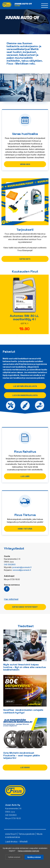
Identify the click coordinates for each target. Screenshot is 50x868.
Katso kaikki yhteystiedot (25, 607)
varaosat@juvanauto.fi (22, 570)
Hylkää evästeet (14, 857)
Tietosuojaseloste (27, 834)
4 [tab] (29, 336)
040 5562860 (10, 564)
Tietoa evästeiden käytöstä (28, 851)
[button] (45, 6)
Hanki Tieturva (25, 529)
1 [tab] (17, 336)
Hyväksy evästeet (34, 857)
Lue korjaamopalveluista (25, 395)
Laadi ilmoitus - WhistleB (16, 842)
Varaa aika (25, 164)
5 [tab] (33, 336)
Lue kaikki (25, 767)
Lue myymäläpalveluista (25, 386)
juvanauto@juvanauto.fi (22, 567)
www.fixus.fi (11, 834)
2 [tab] (21, 336)
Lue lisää (25, 476)
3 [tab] (25, 336)
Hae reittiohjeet (11, 599)
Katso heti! (25, 259)
